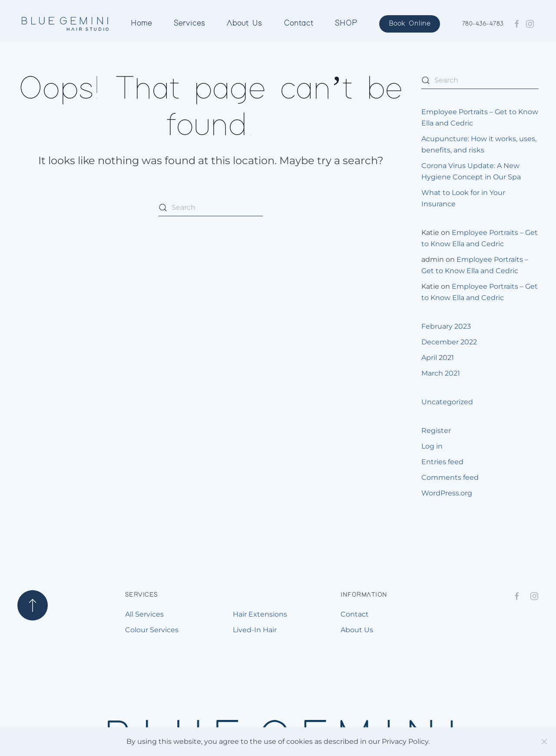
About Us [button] (244, 23)
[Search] (211, 208)
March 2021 (441, 373)
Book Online (410, 24)
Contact (299, 23)
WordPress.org (447, 493)
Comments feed (450, 477)
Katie (430, 233)
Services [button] (189, 23)
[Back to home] (65, 24)
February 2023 (446, 326)
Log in (432, 446)
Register (436, 431)
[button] (33, 605)
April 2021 (438, 358)
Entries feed (442, 462)
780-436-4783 (483, 24)
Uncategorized (447, 402)
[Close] (544, 742)
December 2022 (449, 342)
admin (433, 259)
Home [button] (141, 23)
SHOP (346, 23)
